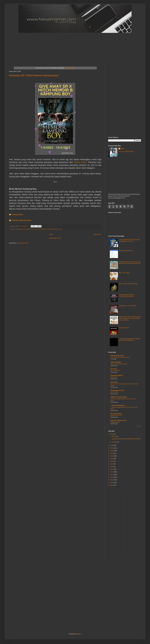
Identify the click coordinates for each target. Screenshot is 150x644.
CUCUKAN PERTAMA (126, 251)
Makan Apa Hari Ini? (116, 415)
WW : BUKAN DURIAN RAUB (128, 284)
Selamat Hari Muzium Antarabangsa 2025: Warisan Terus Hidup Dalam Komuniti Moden (130, 318)
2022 (112, 453)
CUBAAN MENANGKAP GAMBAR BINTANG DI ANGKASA (130, 340)
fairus (123, 149)
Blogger (79, 634)
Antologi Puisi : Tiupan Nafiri (128, 306)
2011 (112, 480)
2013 (112, 475)
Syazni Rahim (80, 162)
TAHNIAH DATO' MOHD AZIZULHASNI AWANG (126, 296)
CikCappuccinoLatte (117, 356)
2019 (112, 461)
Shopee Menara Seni (22, 220)
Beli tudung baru (115, 371)
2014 (112, 472)
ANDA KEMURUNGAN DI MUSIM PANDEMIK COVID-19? (129, 240)
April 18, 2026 (114, 392)
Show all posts (70, 68)
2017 (112, 464)
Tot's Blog (114, 369)
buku (33, 229)
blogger (19, 229)
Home (51, 234)
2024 (112, 448)
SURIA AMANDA (116, 362)
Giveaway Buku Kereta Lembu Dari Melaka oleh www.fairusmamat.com (130, 263)
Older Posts (97, 234)
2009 (112, 485)
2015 (112, 469)
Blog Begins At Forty (117, 390)
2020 (112, 459)
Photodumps (114, 377)
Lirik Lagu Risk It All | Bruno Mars (120, 357)
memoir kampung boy (52, 229)
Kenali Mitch (18, 215)
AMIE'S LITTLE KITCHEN (119, 397)
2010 (112, 483)
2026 (112, 434)
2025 (112, 445)
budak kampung (26, 229)
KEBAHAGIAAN (115, 422)
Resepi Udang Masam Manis (119, 364)
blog (15, 229)
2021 (112, 456)
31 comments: (24, 226)
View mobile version (55, 238)
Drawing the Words (117, 375)
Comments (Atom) (23, 243)
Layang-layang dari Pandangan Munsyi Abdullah (126, 439)
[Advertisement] (64, 47)
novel (60, 229)
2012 (112, 477)
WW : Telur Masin (124, 273)
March (114, 436)
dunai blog (37, 229)
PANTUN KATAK (124, 328)
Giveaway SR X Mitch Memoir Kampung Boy (34, 75)
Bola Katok (114, 382)
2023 (112, 451)
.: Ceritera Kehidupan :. (118, 405)
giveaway (43, 229)
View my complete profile (126, 152)
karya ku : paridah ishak (118, 420)
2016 (112, 467)
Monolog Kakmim (116, 414)
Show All (139, 426)
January (114, 442)
